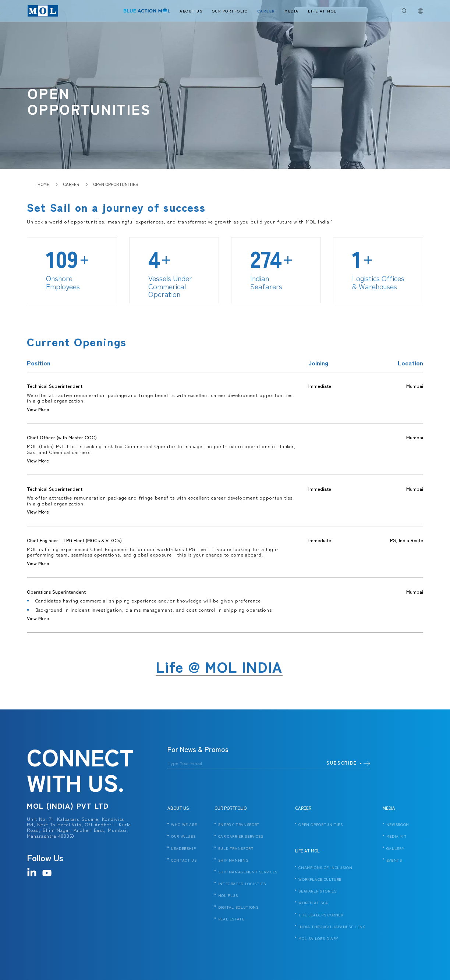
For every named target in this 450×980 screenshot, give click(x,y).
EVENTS (394, 861)
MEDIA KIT (397, 837)
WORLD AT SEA (313, 903)
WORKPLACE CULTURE (320, 880)
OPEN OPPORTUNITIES (320, 825)
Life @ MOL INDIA (219, 667)
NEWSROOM (398, 825)
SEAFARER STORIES (317, 891)
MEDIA (389, 808)
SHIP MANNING (233, 861)
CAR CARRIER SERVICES (241, 837)
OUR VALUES (183, 837)
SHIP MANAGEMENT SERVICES (248, 872)
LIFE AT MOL (307, 851)
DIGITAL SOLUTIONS (238, 908)
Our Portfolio (230, 11)
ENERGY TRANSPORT (239, 825)
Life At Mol (322, 11)
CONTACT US (184, 861)
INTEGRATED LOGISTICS (242, 884)
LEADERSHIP (183, 849)
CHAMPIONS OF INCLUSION (325, 868)
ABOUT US (178, 808)
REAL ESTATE (231, 919)
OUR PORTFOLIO (231, 808)
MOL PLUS (228, 896)
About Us (191, 11)
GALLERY (395, 849)
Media (292, 11)
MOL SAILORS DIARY (318, 939)
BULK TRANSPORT (236, 849)
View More (38, 409)
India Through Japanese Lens (332, 927)
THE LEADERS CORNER (321, 915)
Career (266, 11)
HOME (43, 184)
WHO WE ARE (184, 825)
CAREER (303, 808)
